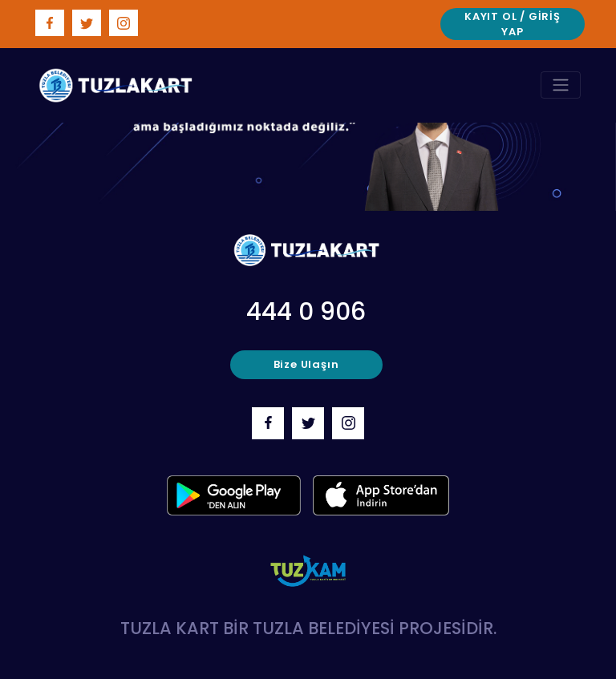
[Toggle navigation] (561, 85)
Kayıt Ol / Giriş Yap (513, 24)
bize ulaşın (306, 364)
